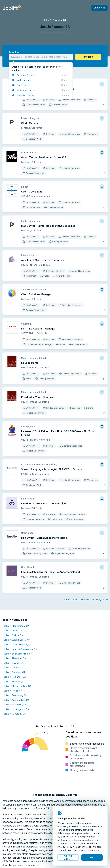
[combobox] (41, 57)
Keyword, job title (16, 52)
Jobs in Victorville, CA (15, 705)
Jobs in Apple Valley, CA (16, 700)
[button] (88, 57)
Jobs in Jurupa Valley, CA (17, 640)
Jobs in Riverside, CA (15, 658)
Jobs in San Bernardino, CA (18, 654)
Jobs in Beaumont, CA (15, 695)
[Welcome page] (12, 8)
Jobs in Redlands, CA (15, 677)
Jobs (46, 20)
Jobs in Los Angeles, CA (16, 709)
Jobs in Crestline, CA (15, 672)
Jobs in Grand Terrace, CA (18, 644)
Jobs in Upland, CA (14, 663)
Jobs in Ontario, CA (14, 668)
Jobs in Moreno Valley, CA (17, 686)
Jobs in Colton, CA (13, 635)
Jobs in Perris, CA (13, 691)
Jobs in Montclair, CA (15, 681)
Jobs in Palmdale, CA (15, 714)
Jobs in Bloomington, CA (16, 626)
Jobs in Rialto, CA (13, 631)
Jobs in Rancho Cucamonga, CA (20, 649)
